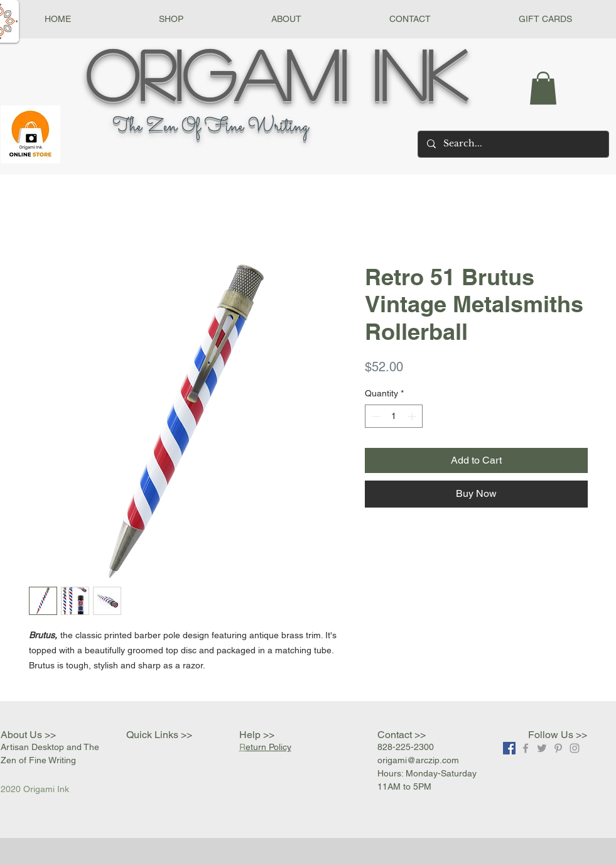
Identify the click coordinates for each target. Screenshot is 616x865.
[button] (171, 19)
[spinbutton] (394, 416)
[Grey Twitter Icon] (542, 748)
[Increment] (413, 416)
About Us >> (28, 735)
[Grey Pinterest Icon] (558, 748)
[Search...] (513, 144)
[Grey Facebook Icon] (526, 748)
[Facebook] (509, 748)
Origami (216, 73)
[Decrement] (375, 416)
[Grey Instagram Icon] (575, 748)
